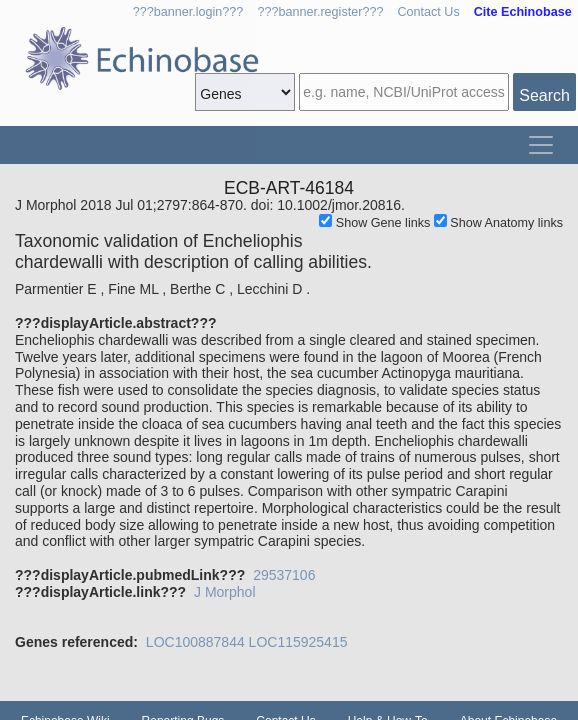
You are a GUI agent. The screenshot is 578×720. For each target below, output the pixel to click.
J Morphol (224, 592)
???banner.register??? (320, 12)
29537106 (284, 575)
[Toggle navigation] (541, 145)
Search (544, 95)
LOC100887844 (195, 642)
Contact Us (428, 12)
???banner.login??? (188, 12)
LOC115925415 (298, 642)
